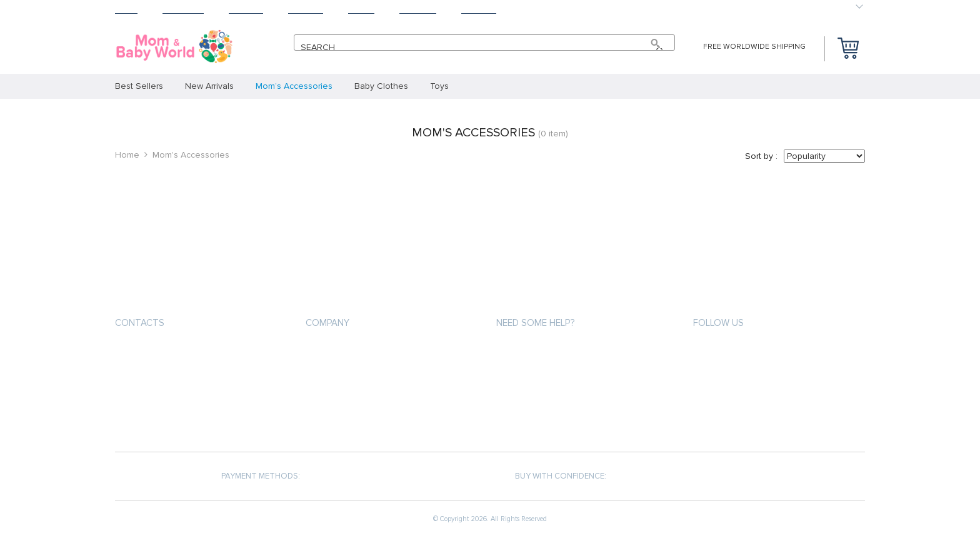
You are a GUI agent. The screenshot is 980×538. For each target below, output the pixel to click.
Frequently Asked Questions (556, 419)
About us (325, 351)
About (361, 10)
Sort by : (761, 156)
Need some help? (535, 323)
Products (183, 10)
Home (126, 10)
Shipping (246, 10)
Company (327, 323)
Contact (479, 10)
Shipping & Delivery (535, 374)
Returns (306, 10)
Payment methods (532, 351)
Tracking (418, 10)
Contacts (140, 323)
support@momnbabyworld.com (183, 353)
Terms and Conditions (352, 396)
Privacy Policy (334, 374)
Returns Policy (527, 396)
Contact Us (329, 419)
